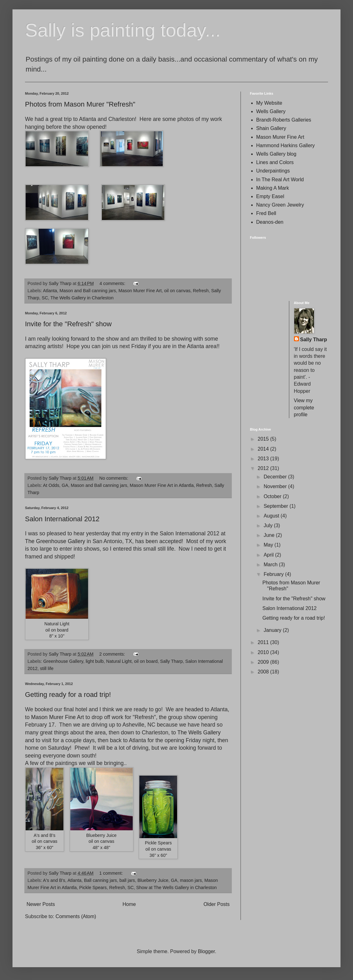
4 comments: (113, 283)
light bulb (95, 661)
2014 (264, 449)
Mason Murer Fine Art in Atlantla (162, 485)
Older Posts (216, 904)
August (272, 516)
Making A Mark (273, 188)
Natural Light (119, 661)
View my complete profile (304, 407)
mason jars (191, 880)
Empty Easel (270, 196)
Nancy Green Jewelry (280, 205)
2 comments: (113, 654)
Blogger (206, 951)
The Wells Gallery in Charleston (82, 298)
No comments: (114, 478)
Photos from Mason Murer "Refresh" (80, 104)
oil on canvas (177, 291)
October (273, 496)
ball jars (127, 880)
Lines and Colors (275, 162)
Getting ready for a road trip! (68, 695)
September (277, 506)
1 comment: (112, 873)
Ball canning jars (101, 880)
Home (129, 904)
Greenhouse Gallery (63, 661)
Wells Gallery (271, 111)
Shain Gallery (271, 128)
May (269, 545)
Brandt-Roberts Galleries (284, 120)
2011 (264, 642)
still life (47, 668)
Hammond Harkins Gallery (286, 145)
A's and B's (54, 880)
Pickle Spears (93, 887)
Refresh (201, 291)
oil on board (146, 661)
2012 (264, 468)
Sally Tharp (172, 661)
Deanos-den (270, 222)
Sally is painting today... (123, 30)
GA (65, 485)
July (269, 525)
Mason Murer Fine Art (140, 291)
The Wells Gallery (199, 732)
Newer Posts (41, 904)
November (276, 486)
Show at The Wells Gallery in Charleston (176, 887)
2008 (264, 672)
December (276, 477)
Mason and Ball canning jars (88, 291)
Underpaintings (273, 171)
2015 (264, 439)
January (273, 630)
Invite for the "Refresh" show (68, 324)
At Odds (51, 485)
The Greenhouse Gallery (55, 541)
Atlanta (50, 291)
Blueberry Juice (153, 880)
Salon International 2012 (62, 519)
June (270, 535)
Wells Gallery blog (276, 154)
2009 (264, 662)
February (274, 574)
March (271, 565)
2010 (264, 652)
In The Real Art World (280, 180)
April (269, 555)
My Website (269, 103)
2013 (264, 459)
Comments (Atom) (76, 916)
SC (45, 298)
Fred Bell (266, 213)
